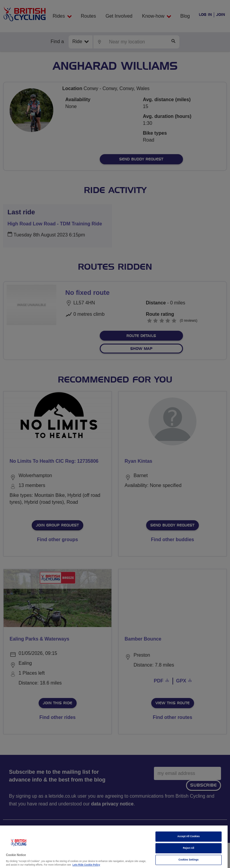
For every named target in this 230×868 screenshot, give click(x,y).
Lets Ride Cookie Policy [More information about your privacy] (86, 865)
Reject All (189, 848)
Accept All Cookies (189, 836)
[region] (114, 847)
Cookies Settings (189, 860)
